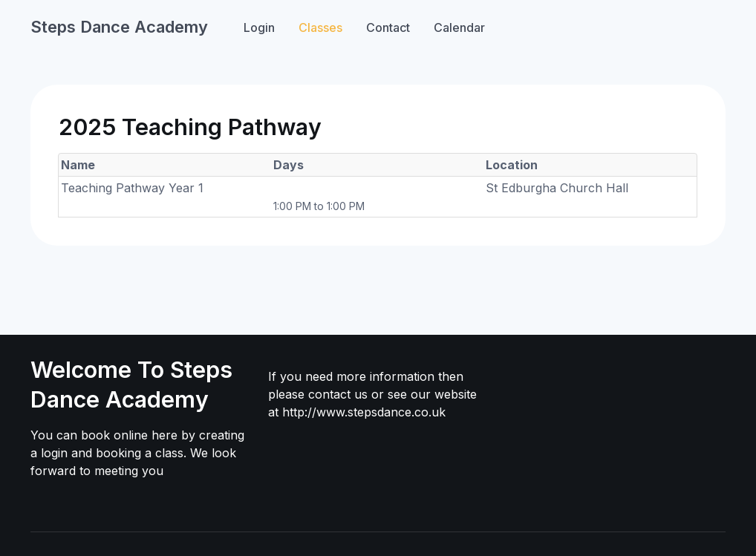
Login (259, 27)
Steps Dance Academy (119, 27)
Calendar (459, 27)
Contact (388, 27)
